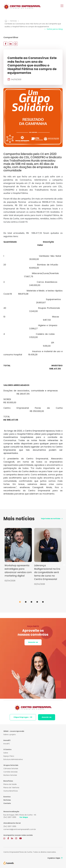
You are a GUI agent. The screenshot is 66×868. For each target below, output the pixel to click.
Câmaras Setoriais (11, 769)
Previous (2, 565)
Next (64, 565)
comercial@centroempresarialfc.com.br (20, 829)
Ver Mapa (24, 817)
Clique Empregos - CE (23, 717)
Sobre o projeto (10, 735)
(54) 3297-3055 (10, 817)
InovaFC (7, 744)
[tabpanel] (18, 555)
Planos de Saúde (10, 784)
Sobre (6, 753)
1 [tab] (20, 602)
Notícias (14, 21)
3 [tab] (31, 602)
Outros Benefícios (11, 791)
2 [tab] (26, 602)
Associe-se (33, 642)
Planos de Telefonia (11, 788)
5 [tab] (43, 602)
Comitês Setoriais (10, 772)
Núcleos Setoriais (10, 775)
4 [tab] (37, 602)
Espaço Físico (9, 756)
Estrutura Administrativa (13, 759)
